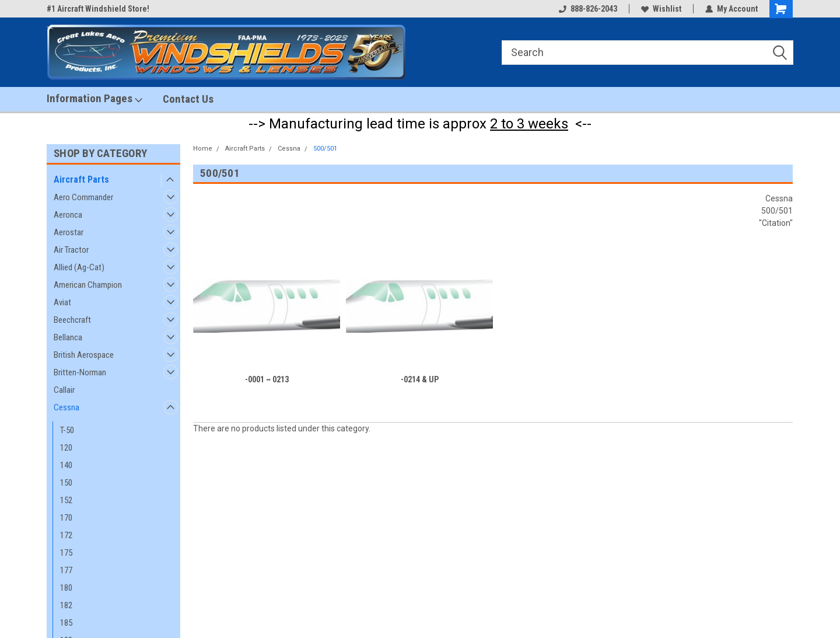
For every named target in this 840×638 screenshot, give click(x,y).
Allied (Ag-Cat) (79, 267)
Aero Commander (83, 197)
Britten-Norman (80, 372)
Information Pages (94, 99)
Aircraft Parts (81, 179)
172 (66, 535)
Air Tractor (71, 250)
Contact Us (188, 99)
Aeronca (68, 215)
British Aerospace (84, 355)
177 (66, 570)
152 (66, 500)
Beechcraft (72, 320)
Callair (64, 390)
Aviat (62, 302)
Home (203, 149)
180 (66, 588)
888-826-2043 (588, 9)
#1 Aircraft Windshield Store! (98, 9)
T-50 (67, 430)
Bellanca (68, 337)
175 (66, 553)
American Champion (88, 285)
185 (66, 623)
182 (66, 605)
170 (66, 518)
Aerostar (69, 232)
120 (66, 448)
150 (66, 483)
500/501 (325, 149)
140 (66, 465)
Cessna (66, 407)
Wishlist (661, 9)
